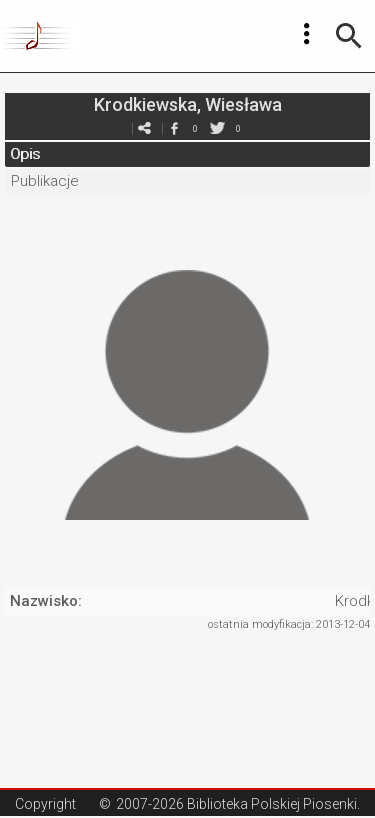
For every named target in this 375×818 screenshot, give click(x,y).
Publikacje (45, 181)
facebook (175, 128)
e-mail (145, 128)
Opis (25, 154)
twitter (218, 128)
